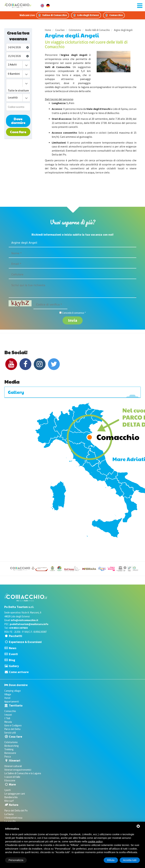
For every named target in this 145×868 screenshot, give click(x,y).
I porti (7, 790)
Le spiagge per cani (15, 794)
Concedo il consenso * (74, 313)
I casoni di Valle (12, 777)
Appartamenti (12, 701)
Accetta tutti (130, 860)
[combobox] (18, 65)
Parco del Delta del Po (16, 811)
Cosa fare (18, 132)
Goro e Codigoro (13, 725)
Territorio (16, 705)
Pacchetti (16, 636)
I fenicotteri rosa (13, 818)
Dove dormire (18, 121)
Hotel (7, 698)
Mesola (8, 722)
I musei (8, 715)
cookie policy (95, 841)
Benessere (10, 753)
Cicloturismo (11, 742)
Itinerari (15, 760)
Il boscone (10, 780)
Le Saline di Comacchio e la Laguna (23, 773)
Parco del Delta (12, 729)
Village (8, 694)
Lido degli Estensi (86, 15)
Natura (14, 805)
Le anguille (10, 821)
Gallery (14, 666)
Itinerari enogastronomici (18, 770)
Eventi (13, 654)
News (13, 648)
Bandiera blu (11, 797)
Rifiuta (111, 860)
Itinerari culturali (13, 766)
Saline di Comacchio (53, 15)
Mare (12, 784)
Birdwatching (11, 746)
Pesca (8, 757)
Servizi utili (10, 733)
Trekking (9, 749)
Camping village (13, 691)
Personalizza (16, 860)
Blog (12, 660)
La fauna (9, 814)
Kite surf (9, 801)
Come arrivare (19, 672)
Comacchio (114, 15)
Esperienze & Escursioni (25, 642)
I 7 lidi (7, 718)
